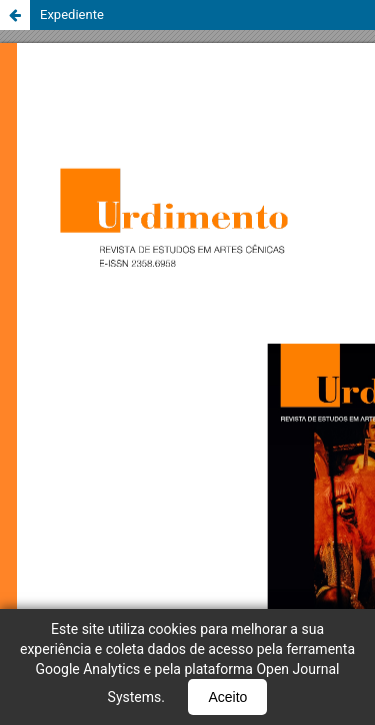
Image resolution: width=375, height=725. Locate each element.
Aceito (227, 697)
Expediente (72, 14)
